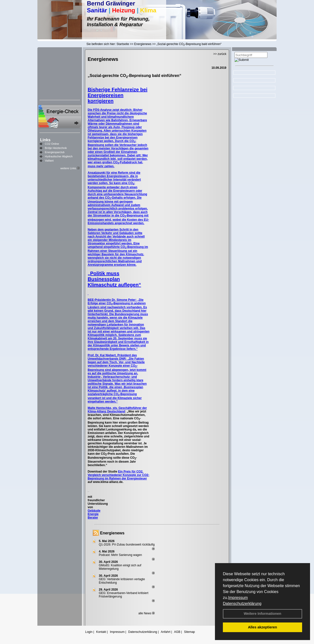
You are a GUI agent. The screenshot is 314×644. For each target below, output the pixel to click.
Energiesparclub (55, 152)
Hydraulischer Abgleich (59, 156)
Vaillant (49, 161)
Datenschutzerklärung (242, 604)
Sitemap (189, 632)
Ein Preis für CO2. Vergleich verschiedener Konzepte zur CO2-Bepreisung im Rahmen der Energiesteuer (118, 475)
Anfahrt (166, 632)
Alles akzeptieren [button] (262, 627)
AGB (177, 632)
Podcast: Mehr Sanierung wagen (120, 555)
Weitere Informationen (262, 614)
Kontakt (101, 632)
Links (45, 140)
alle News (146, 613)
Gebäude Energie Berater (94, 514)
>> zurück (220, 54)
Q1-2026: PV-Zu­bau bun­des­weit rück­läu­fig (127, 545)
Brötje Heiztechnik (56, 148)
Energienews (112, 533)
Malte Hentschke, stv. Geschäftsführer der (117, 408)
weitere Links (70, 168)
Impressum (238, 598)
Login (89, 632)
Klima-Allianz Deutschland (106, 411)
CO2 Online (52, 144)
